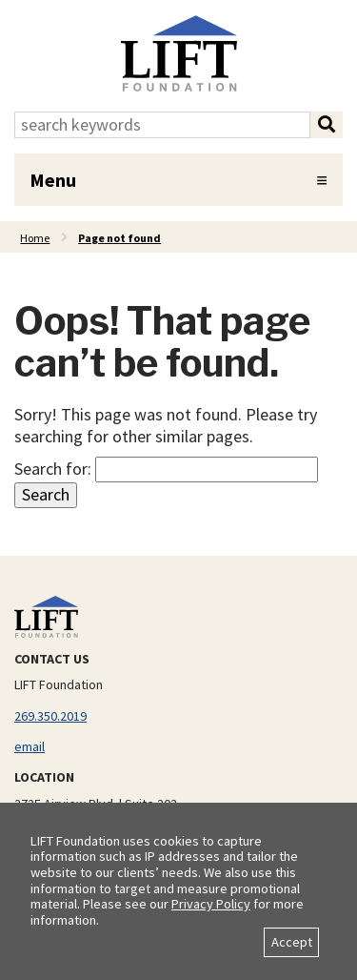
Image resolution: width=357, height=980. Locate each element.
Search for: (53, 469)
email (30, 746)
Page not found (119, 238)
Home (35, 238)
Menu (53, 180)
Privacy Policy (211, 904)
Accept (292, 942)
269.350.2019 (50, 716)
